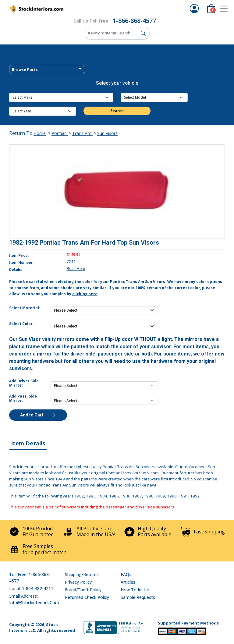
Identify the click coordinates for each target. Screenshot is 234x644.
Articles (128, 582)
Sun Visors (107, 133)
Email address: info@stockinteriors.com (34, 599)
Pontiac (60, 133)
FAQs (126, 574)
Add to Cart (38, 415)
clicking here (85, 294)
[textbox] (47, 70)
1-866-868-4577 (134, 21)
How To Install (135, 590)
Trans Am (82, 133)
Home (40, 133)
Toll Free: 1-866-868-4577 (30, 578)
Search (117, 111)
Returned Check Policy (87, 597)
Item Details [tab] (28, 443)
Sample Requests (138, 597)
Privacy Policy (78, 582)
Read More (76, 269)
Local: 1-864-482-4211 (31, 588)
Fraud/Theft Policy (83, 590)
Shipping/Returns (82, 574)
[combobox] (47, 69)
